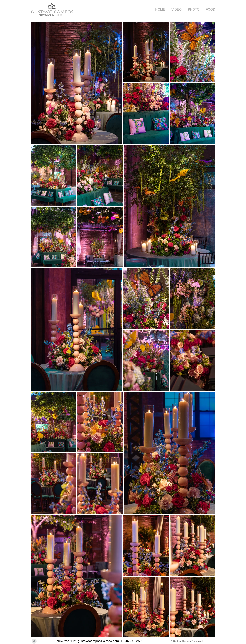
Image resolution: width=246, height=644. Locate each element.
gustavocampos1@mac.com (98, 641)
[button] (175, 10)
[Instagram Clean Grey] (34, 641)
